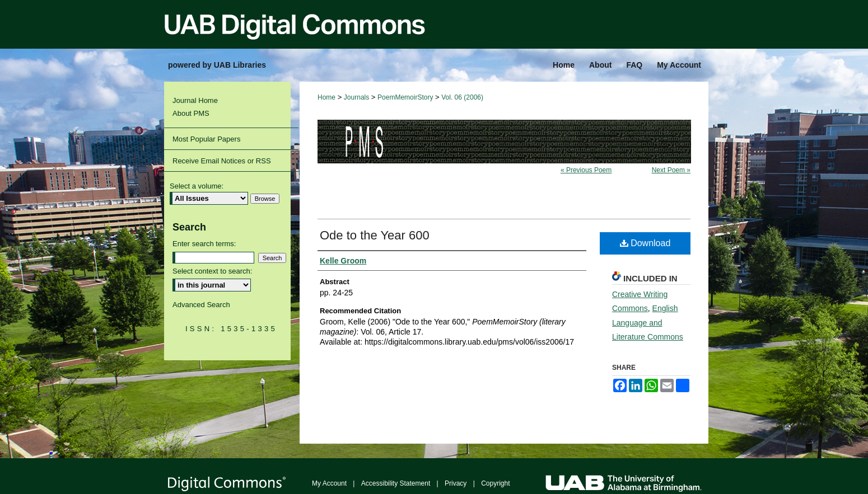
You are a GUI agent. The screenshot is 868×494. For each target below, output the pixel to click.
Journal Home (195, 100)
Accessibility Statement (396, 483)
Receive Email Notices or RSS (222, 161)
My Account (329, 483)
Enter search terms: (204, 244)
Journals (356, 97)
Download (645, 243)
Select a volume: (197, 186)
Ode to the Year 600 (375, 235)
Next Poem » (671, 170)
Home (326, 97)
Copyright (495, 483)
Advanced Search (201, 305)
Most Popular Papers (206, 139)
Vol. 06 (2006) (462, 97)
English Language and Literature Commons (648, 322)
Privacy (456, 483)
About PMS (191, 113)
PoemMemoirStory (405, 97)
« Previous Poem (586, 170)
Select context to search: (212, 271)
